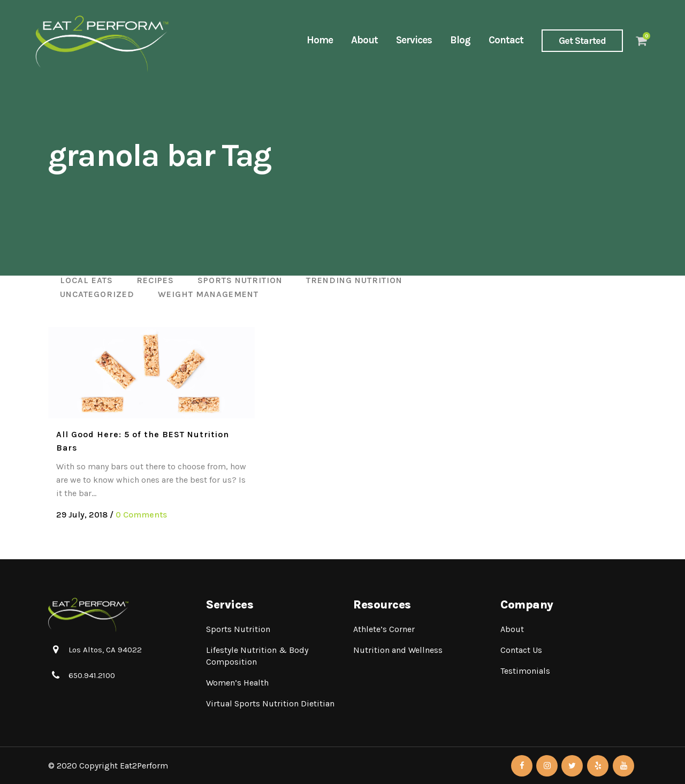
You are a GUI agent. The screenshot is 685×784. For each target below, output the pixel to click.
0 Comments (141, 515)
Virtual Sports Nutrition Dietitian (270, 703)
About (512, 629)
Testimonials (525, 671)
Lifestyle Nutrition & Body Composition (257, 656)
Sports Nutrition (238, 629)
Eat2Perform (144, 766)
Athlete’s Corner (384, 629)
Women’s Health (237, 683)
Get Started (582, 41)
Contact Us (521, 650)
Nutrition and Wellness (398, 650)
